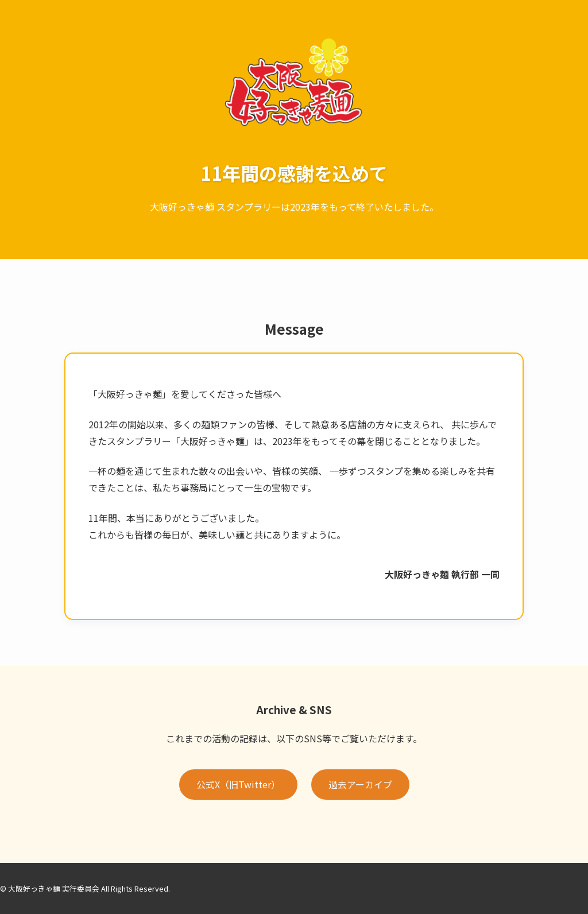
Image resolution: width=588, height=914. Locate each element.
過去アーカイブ (360, 784)
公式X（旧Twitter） (238, 784)
